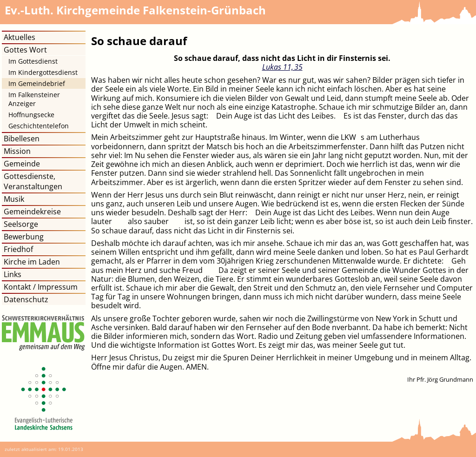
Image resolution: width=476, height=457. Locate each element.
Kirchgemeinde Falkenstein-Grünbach (135, 10)
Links (13, 274)
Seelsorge (21, 224)
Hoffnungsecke (31, 115)
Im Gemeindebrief (37, 83)
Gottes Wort (25, 50)
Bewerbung (24, 237)
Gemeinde (22, 164)
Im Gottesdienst (33, 61)
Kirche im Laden (32, 262)
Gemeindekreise (32, 212)
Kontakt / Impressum (41, 287)
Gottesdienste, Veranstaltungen (33, 181)
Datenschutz (26, 299)
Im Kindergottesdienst (43, 72)
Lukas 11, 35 (282, 67)
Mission (17, 151)
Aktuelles (20, 37)
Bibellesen (22, 139)
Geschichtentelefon (39, 126)
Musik (14, 199)
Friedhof (18, 249)
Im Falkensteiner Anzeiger (34, 99)
